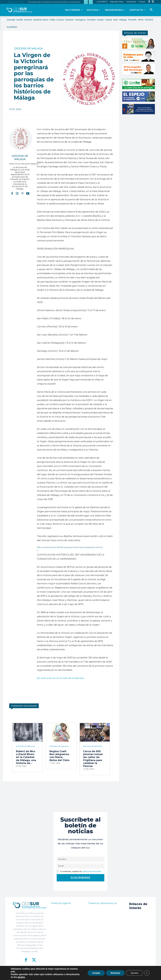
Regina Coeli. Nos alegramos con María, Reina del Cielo (59, 756)
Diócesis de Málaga (28, 49)
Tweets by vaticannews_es (102, 903)
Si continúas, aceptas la (79, 871)
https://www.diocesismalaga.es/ (20, 164)
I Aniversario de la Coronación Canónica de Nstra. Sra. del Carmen (54, 2)
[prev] (86, 2)
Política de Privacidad (94, 975)
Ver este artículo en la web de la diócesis (60, 678)
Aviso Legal (110, 975)
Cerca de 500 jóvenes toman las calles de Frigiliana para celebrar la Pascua (93, 759)
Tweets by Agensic (61, 903)
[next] (91, 2)
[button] (151, 10)
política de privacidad (91, 871)
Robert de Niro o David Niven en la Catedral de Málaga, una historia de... (26, 757)
